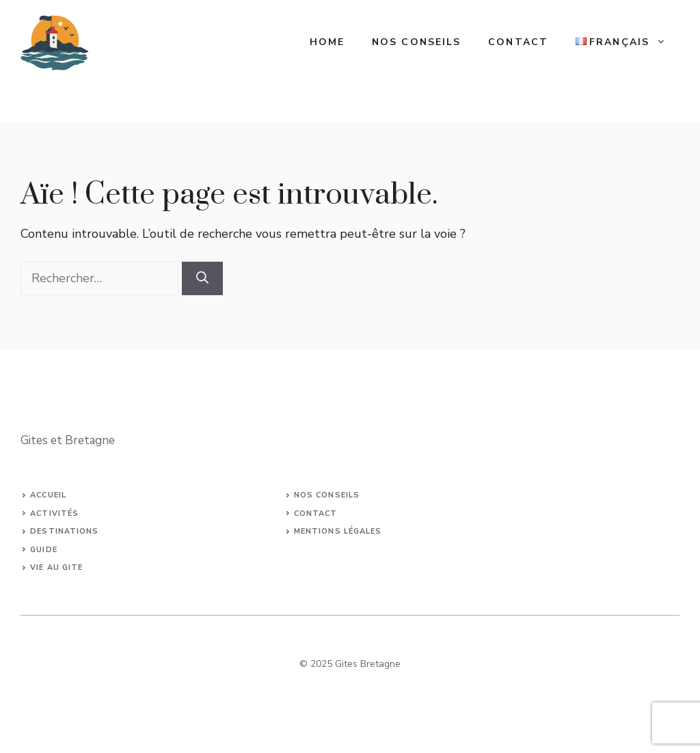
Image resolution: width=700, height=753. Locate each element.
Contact (518, 42)
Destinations (64, 531)
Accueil (48, 495)
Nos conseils (416, 42)
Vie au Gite (56, 567)
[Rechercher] (202, 278)
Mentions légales (338, 531)
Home (327, 42)
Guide (44, 550)
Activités (54, 514)
